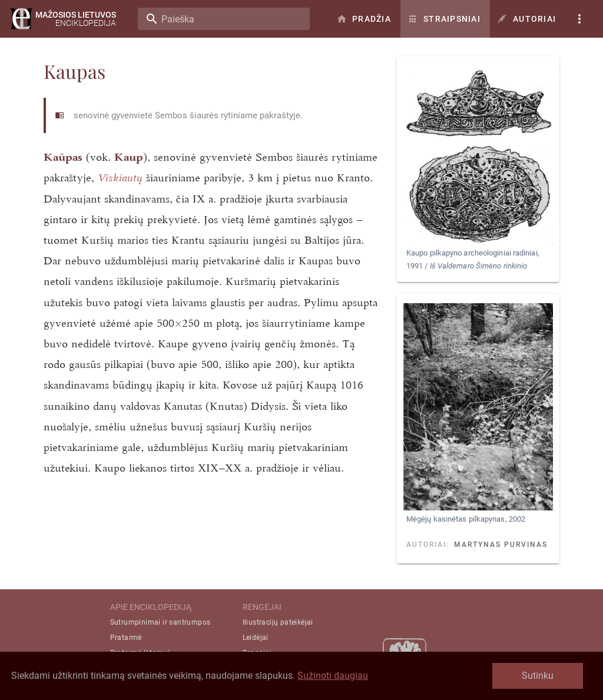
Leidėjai (256, 638)
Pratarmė (126, 638)
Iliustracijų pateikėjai (278, 622)
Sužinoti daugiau (333, 676)
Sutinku (538, 676)
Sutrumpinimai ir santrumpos (160, 622)
